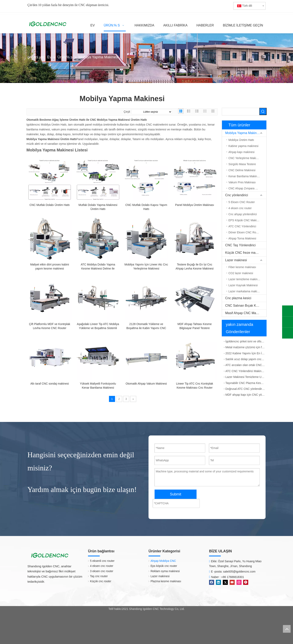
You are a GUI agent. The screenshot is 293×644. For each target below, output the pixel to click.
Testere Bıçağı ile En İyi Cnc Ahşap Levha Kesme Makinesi (195, 266)
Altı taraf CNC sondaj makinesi (50, 384)
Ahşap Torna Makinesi (242, 238)
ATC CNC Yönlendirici (242, 226)
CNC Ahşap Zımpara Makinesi (247, 188)
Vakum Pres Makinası (242, 182)
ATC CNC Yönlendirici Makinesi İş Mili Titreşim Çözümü (245, 371)
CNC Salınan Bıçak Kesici (244, 306)
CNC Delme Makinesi (242, 170)
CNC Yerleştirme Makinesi (245, 158)
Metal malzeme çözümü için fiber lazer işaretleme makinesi (245, 347)
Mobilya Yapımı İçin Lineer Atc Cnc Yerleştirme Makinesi (146, 266)
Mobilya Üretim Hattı (241, 140)
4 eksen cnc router (240, 208)
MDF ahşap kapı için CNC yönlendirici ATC (245, 395)
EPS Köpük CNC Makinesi (245, 220)
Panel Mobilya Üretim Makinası (195, 205)
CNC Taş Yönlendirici (240, 245)
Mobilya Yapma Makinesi (243, 133)
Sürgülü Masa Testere (242, 164)
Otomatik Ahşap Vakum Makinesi (146, 384)
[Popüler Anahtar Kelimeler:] (263, 111)
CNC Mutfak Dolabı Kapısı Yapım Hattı (146, 207)
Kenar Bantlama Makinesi (245, 176)
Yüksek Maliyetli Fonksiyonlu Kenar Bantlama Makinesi (98, 386)
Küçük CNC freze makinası (245, 253)
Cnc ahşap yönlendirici (243, 214)
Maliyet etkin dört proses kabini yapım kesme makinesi (50, 266)
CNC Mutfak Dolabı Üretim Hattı (50, 205)
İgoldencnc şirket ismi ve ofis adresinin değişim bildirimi (245, 341)
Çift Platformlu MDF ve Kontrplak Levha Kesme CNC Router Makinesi (50, 326)
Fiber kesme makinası (242, 267)
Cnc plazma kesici (238, 298)
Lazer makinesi (236, 260)
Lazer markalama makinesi (245, 291)
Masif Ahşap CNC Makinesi (245, 313)
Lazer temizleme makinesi (245, 279)
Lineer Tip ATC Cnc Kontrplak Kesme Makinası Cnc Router (195, 386)
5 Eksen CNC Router (242, 202)
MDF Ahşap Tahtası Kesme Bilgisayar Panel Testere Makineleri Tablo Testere (195, 326)
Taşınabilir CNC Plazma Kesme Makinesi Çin (245, 383)
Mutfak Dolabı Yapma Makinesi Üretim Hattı (98, 207)
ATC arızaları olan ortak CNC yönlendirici (245, 365)
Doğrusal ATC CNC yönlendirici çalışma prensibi (245, 389)
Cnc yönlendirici (237, 195)
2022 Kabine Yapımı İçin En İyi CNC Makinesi (245, 353)
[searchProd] (241, 112)
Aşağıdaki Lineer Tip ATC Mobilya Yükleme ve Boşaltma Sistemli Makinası (98, 326)
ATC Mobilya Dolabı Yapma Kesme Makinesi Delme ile (98, 266)
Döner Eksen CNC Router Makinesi (247, 232)
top (287, 629)
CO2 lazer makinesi (241, 273)
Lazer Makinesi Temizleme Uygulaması (245, 377)
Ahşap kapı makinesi (241, 152)
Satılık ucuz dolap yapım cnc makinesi (245, 359)
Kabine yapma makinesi (243, 146)
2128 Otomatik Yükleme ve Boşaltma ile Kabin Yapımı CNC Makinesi (146, 326)
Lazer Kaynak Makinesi (243, 285)
